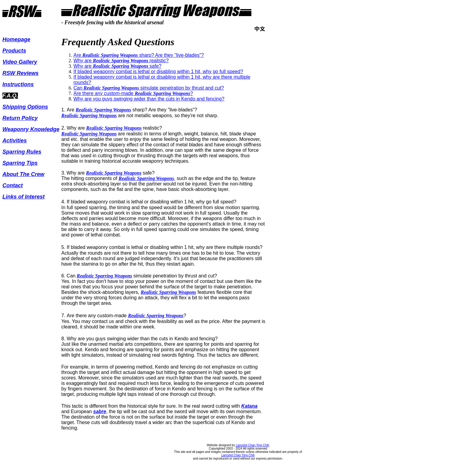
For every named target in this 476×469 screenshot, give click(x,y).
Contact (13, 185)
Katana (249, 406)
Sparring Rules (22, 152)
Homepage (16, 39)
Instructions (18, 84)
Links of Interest (24, 197)
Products (14, 51)
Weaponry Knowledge (31, 129)
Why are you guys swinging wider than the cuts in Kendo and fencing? (149, 99)
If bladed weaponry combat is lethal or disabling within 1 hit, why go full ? (158, 71)
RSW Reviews (20, 73)
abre (101, 411)
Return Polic (19, 118)
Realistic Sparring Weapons (103, 110)
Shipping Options (25, 107)
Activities (15, 141)
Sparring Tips (20, 163)
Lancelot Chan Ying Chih (253, 445)
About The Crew (23, 174)
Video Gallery (20, 62)
